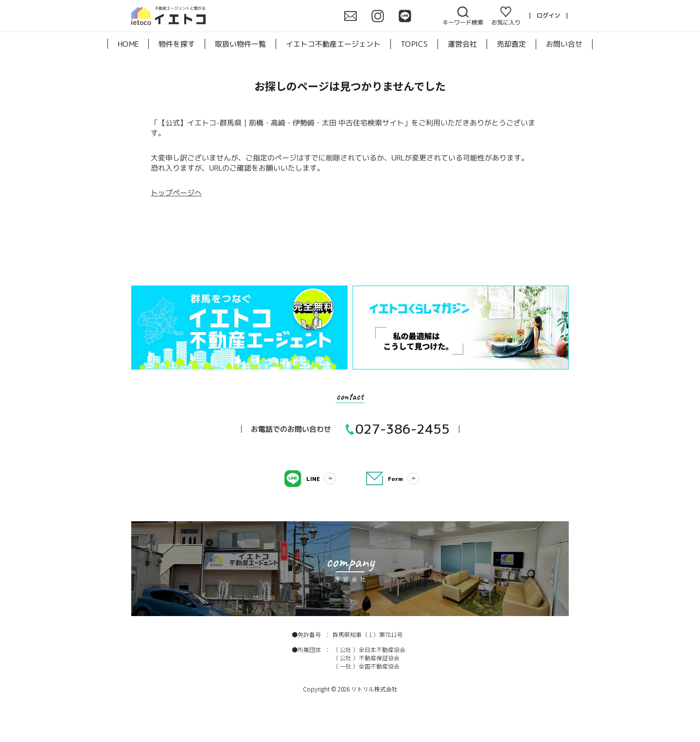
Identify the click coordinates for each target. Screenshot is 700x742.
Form (395, 479)
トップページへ (176, 192)
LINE (313, 479)
